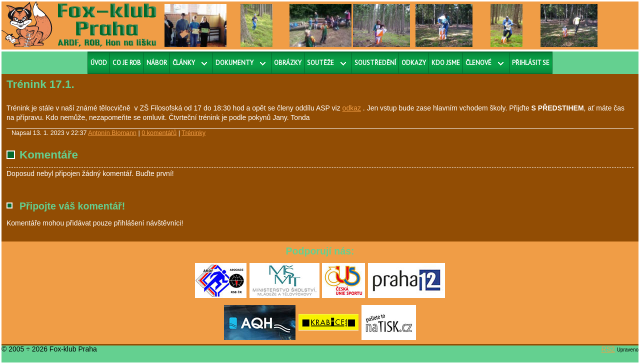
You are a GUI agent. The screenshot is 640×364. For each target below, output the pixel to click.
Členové (478, 63)
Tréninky (193, 133)
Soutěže (320, 63)
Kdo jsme (446, 63)
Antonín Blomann (112, 133)
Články (184, 63)
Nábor (157, 63)
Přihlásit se (531, 63)
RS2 (608, 349)
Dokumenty (234, 63)
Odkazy (414, 63)
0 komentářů (159, 133)
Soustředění (375, 63)
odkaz (352, 108)
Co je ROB (127, 63)
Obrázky (288, 63)
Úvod (99, 63)
